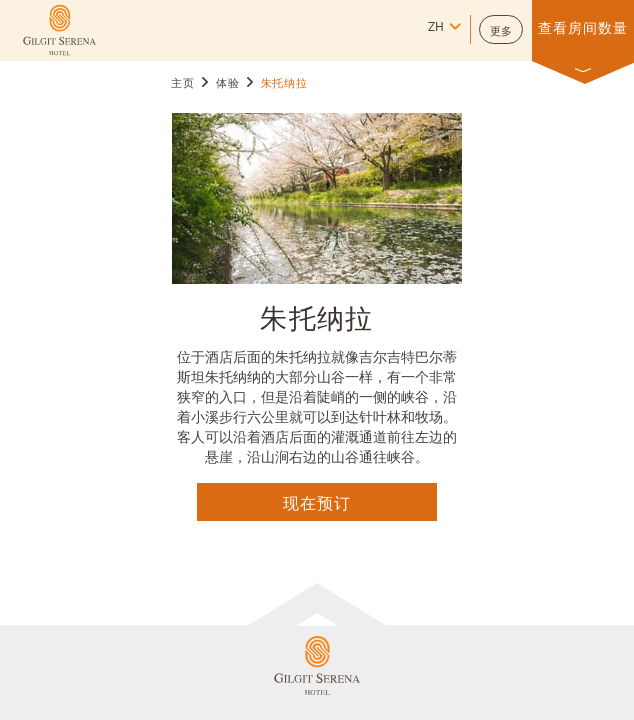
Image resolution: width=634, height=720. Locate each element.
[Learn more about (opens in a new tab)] (59, 30)
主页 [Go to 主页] (182, 84)
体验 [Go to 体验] (227, 84)
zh (436, 28)
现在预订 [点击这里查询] (317, 502)
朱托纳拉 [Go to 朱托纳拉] (284, 84)
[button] (501, 29)
